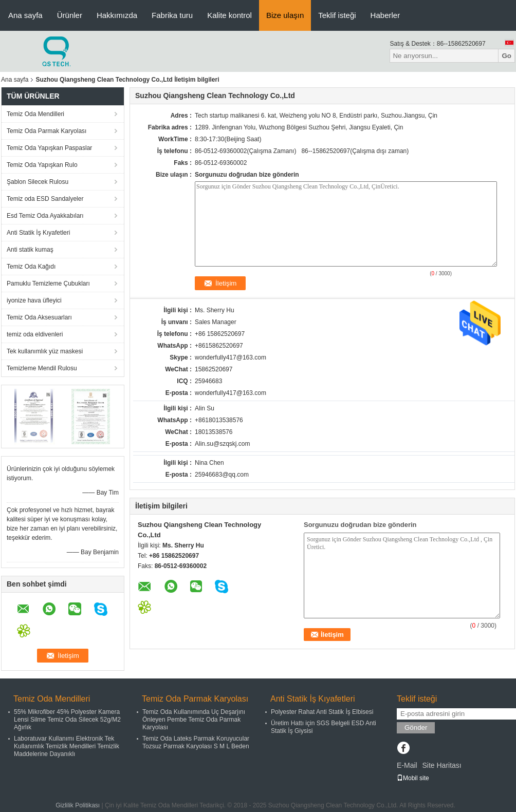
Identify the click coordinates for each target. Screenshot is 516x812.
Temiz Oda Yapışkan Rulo (42, 165)
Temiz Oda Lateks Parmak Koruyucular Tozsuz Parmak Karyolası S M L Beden (196, 742)
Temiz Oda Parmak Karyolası (47, 131)
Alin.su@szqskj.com (223, 444)
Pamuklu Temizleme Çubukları (48, 284)
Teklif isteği (337, 15)
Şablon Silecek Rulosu (38, 182)
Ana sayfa (25, 15)
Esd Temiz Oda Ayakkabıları (45, 216)
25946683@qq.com (222, 475)
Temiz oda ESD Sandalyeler (45, 199)
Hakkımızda (117, 15)
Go (506, 56)
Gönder (416, 728)
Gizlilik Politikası (78, 805)
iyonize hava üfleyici (34, 300)
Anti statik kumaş (30, 250)
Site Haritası (441, 765)
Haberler (385, 15)
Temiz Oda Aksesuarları (39, 317)
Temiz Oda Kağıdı (31, 267)
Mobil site (413, 778)
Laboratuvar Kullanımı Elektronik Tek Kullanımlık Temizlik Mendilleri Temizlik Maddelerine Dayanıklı (67, 746)
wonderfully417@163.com (231, 393)
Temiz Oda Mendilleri (35, 114)
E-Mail (407, 765)
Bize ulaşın (285, 15)
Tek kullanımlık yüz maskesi (45, 351)
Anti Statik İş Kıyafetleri (38, 233)
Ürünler (70, 15)
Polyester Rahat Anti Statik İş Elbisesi (322, 712)
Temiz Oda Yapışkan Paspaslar (49, 148)
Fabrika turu (172, 15)
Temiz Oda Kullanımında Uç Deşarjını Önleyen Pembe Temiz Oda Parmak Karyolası (194, 720)
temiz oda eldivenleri (35, 334)
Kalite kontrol (229, 15)
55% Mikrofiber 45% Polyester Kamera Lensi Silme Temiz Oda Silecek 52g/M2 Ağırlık (67, 720)
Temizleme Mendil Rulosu (42, 368)
